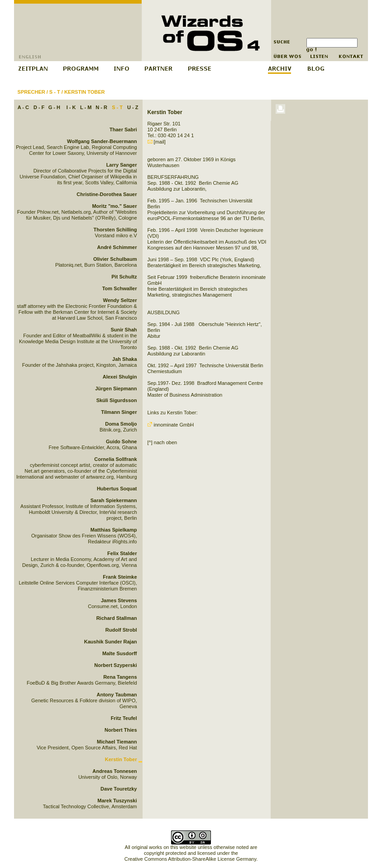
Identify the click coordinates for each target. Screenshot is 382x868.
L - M (86, 107)
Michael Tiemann (117, 742)
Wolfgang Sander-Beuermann (102, 141)
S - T (55, 92)
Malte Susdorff (119, 653)
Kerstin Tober (85, 92)
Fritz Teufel (124, 718)
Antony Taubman (117, 695)
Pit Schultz (124, 277)
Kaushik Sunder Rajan (111, 642)
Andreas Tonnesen (115, 771)
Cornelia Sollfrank (115, 459)
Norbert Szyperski (115, 665)
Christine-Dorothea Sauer (107, 194)
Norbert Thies (121, 730)
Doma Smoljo (121, 424)
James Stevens (119, 600)
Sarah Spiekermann (114, 500)
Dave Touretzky (119, 789)
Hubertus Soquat (117, 489)
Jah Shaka (124, 359)
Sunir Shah (124, 330)
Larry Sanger (122, 165)
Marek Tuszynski (117, 801)
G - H (54, 107)
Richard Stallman (117, 618)
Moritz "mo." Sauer (114, 206)
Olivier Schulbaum (115, 259)
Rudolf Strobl (121, 630)
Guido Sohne (121, 441)
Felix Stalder (122, 553)
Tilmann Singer (119, 412)
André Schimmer (117, 247)
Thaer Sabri (123, 129)
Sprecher (31, 92)
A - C (23, 107)
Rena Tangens (120, 677)
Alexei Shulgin (120, 377)
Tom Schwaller (120, 288)
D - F (39, 107)
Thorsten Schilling (115, 230)
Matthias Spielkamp (114, 530)
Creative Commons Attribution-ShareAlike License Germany (190, 859)
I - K (71, 107)
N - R (101, 107)
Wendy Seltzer (120, 300)
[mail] (157, 142)
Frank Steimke (120, 577)
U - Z (133, 107)
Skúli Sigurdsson (117, 400)
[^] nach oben (162, 442)
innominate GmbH (171, 425)
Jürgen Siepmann (116, 388)
